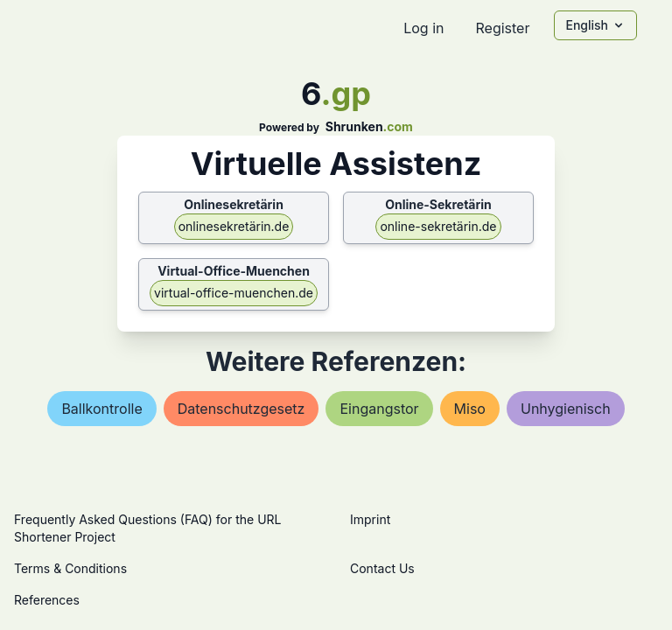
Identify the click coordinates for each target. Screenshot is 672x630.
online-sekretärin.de (438, 226)
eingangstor (379, 409)
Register (502, 28)
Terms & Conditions (70, 568)
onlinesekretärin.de (234, 226)
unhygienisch (566, 409)
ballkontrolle (101, 409)
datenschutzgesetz (241, 409)
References (47, 600)
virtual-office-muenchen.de (234, 293)
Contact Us (382, 568)
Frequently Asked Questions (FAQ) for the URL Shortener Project (147, 528)
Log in (423, 28)
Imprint (370, 519)
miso (470, 409)
